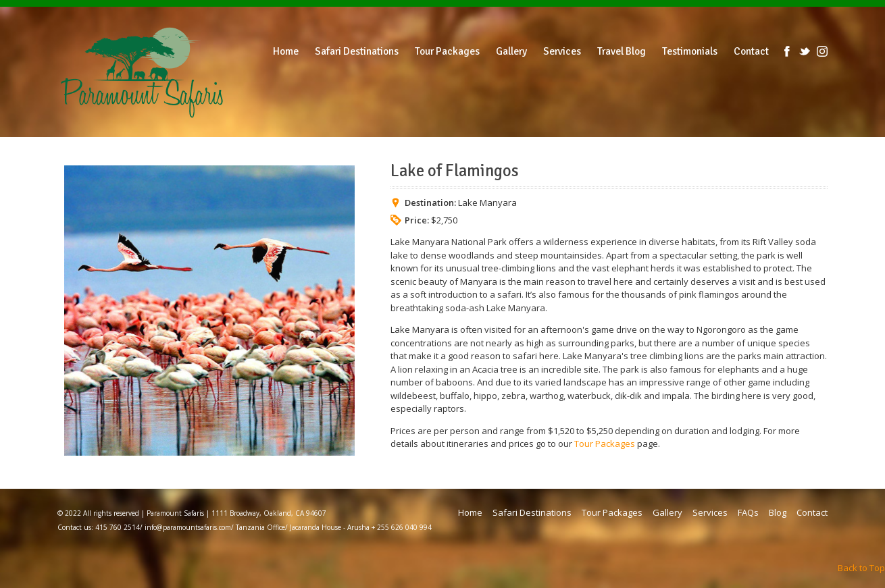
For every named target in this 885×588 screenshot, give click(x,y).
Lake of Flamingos (455, 171)
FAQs (748, 512)
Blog (778, 512)
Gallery (667, 512)
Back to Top (861, 568)
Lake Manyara (487, 203)
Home (470, 512)
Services (710, 512)
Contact (812, 512)
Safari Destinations (532, 512)
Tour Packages (605, 444)
